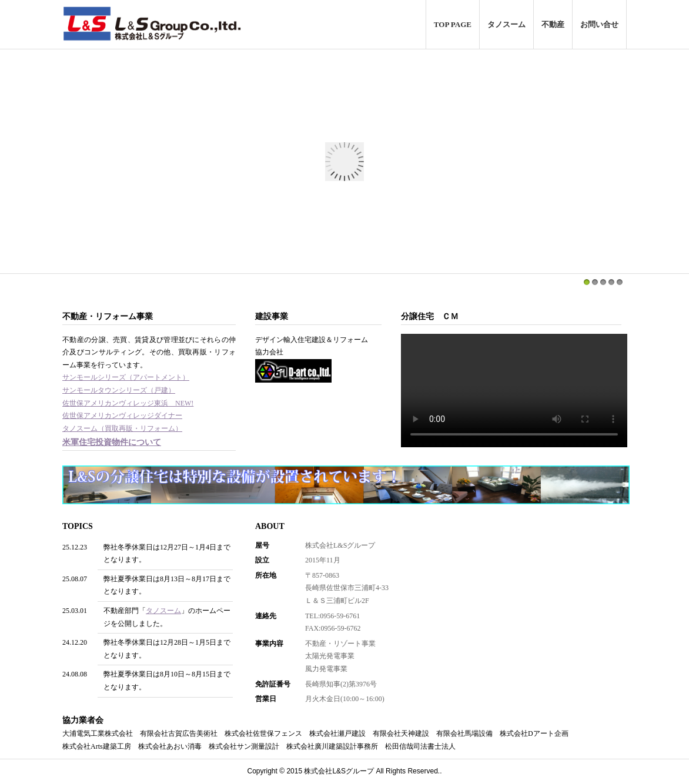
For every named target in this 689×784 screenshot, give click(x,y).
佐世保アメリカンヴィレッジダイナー (122, 416)
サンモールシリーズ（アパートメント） (126, 377)
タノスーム (506, 24)
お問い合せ (599, 24)
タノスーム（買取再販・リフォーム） (122, 428)
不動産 (553, 24)
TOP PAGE (453, 24)
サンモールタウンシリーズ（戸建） (119, 390)
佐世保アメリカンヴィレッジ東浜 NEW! (128, 403)
